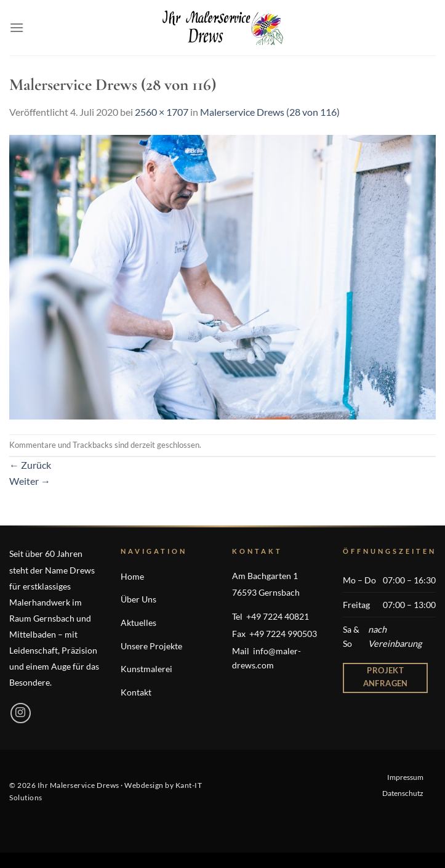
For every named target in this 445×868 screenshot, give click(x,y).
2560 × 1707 (162, 112)
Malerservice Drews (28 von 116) (270, 112)
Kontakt (136, 692)
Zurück (30, 465)
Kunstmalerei (146, 669)
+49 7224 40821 (278, 616)
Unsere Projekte (151, 646)
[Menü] (17, 27)
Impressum (405, 777)
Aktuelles (138, 623)
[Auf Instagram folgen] (21, 713)
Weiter (30, 481)
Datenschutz (403, 793)
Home (132, 576)
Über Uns (138, 599)
